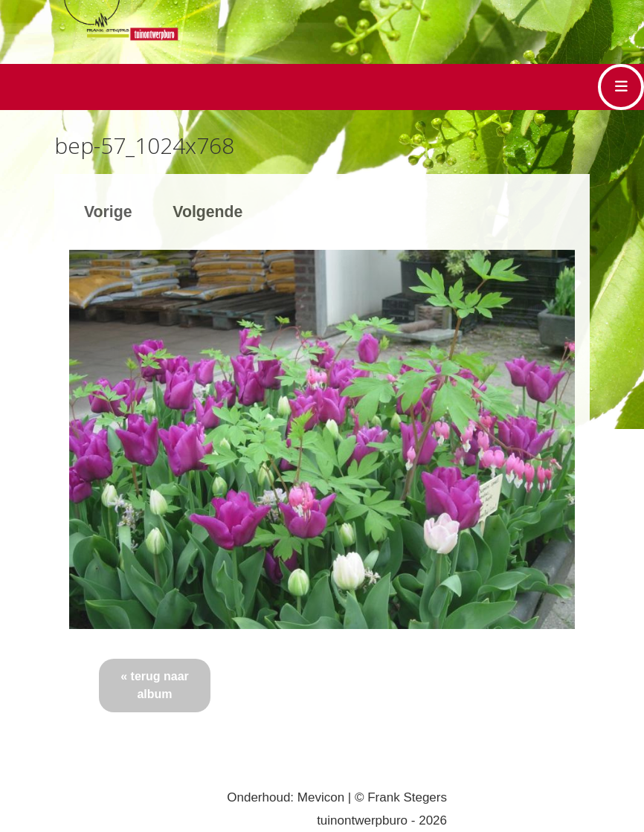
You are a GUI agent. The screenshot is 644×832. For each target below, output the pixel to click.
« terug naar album (155, 685)
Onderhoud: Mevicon (286, 797)
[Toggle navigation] (621, 87)
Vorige (108, 212)
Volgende (207, 212)
